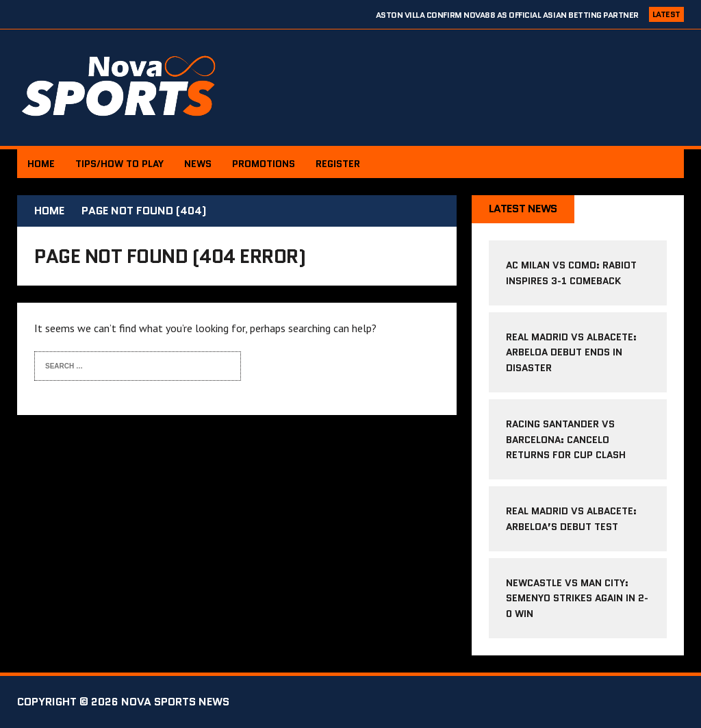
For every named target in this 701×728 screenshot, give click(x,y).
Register (338, 164)
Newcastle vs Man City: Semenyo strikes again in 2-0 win (577, 598)
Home (41, 164)
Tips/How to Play (119, 164)
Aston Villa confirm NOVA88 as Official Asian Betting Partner (507, 15)
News (198, 164)
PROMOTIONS (264, 164)
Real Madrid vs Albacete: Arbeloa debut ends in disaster (571, 352)
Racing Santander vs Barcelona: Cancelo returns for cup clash (566, 439)
